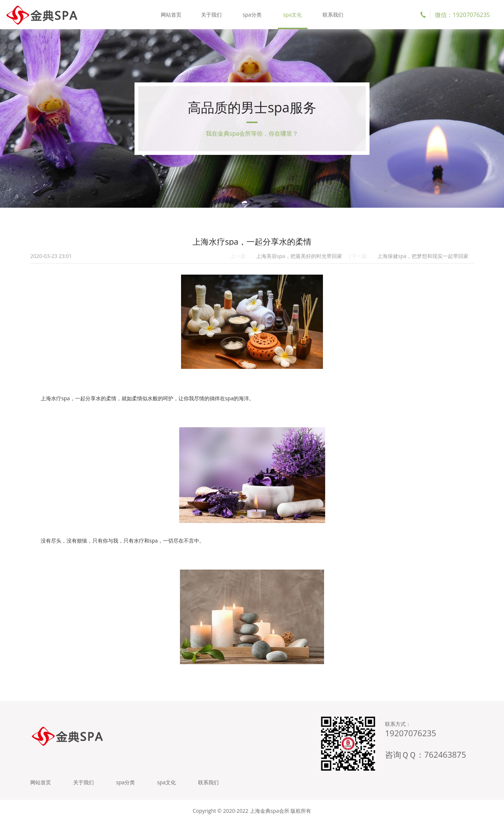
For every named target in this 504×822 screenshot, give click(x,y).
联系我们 (333, 15)
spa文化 (292, 15)
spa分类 (252, 15)
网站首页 (171, 15)
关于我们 (211, 15)
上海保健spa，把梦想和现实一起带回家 (423, 256)
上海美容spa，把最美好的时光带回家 (299, 256)
